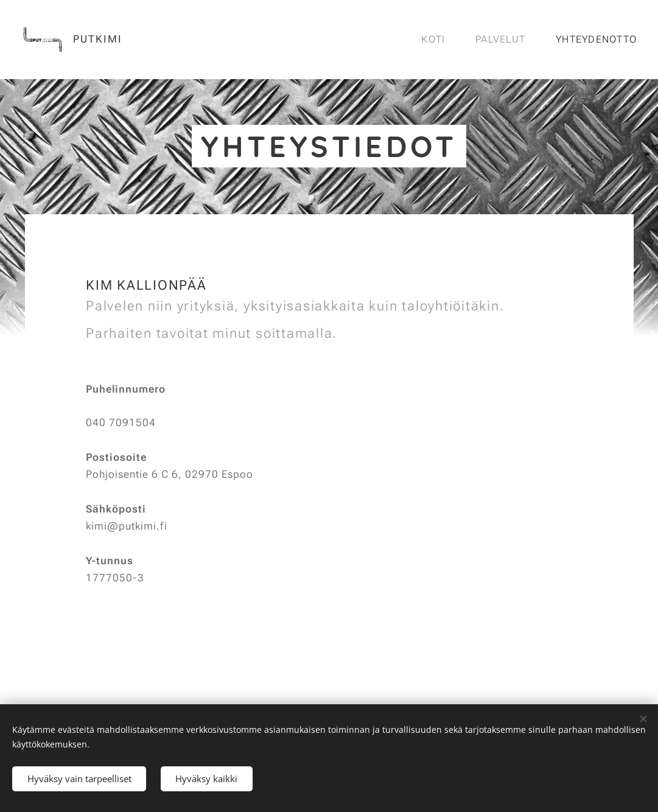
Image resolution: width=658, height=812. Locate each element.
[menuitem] (436, 40)
